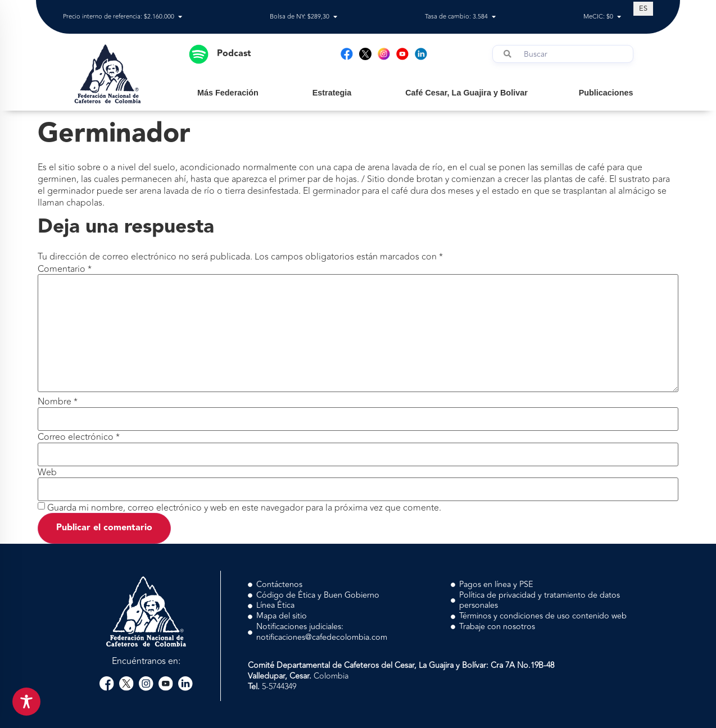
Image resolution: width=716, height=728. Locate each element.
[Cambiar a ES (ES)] (643, 8)
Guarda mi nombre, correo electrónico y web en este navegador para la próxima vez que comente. (244, 508)
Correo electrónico (79, 437)
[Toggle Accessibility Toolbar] (26, 702)
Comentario (65, 269)
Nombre (58, 402)
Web (47, 472)
